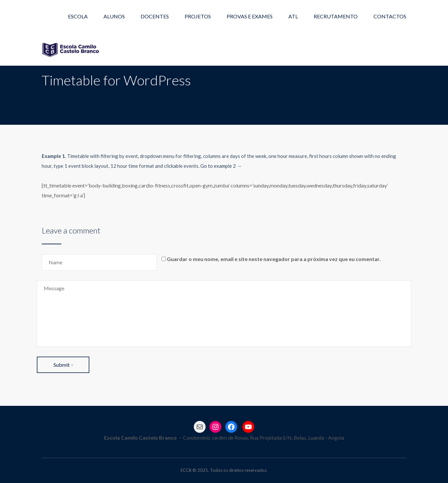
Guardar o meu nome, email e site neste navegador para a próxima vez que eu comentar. (274, 259)
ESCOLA (78, 16)
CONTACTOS (390, 16)
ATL (293, 16)
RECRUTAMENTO (336, 16)
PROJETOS (198, 16)
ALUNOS (114, 16)
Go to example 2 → (221, 166)
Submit (63, 365)
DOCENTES (155, 16)
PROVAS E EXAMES (250, 16)
